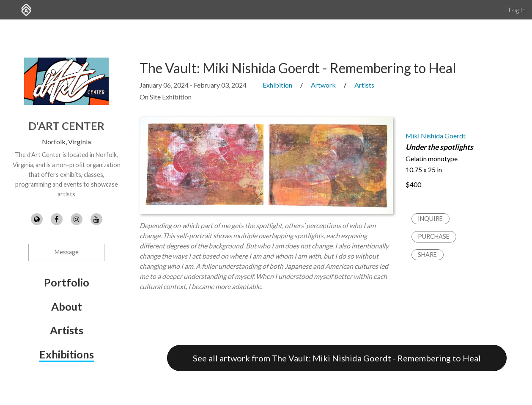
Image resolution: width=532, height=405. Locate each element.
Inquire (430, 219)
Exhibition (277, 85)
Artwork (323, 85)
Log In (517, 10)
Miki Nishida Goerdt (436, 136)
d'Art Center (66, 126)
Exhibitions (67, 354)
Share (427, 255)
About (67, 306)
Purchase (434, 236)
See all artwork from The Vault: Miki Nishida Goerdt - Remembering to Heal (337, 358)
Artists (67, 330)
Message (67, 252)
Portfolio (67, 282)
